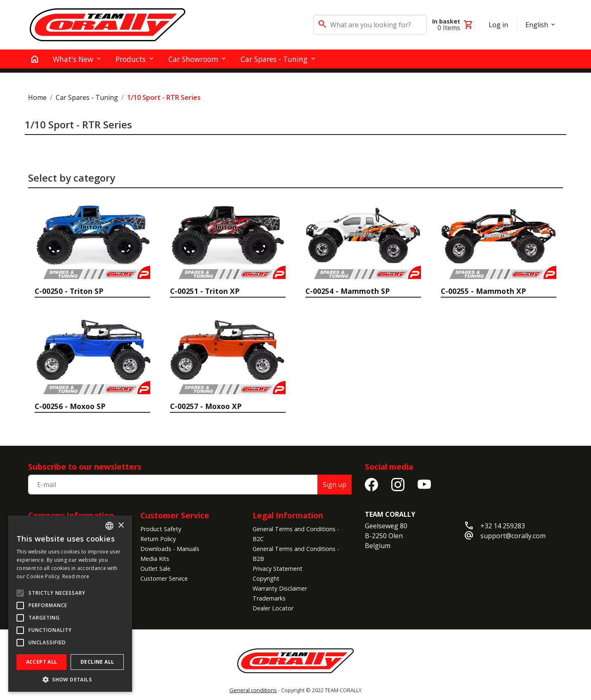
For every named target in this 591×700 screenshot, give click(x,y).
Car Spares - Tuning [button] (274, 59)
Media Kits (155, 559)
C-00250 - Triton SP (69, 291)
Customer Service (175, 515)
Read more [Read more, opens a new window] (76, 576)
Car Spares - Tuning (87, 97)
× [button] (121, 526)
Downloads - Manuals (170, 549)
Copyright (266, 578)
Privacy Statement (278, 569)
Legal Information (288, 515)
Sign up (335, 485)
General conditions (253, 690)
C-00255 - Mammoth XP (483, 291)
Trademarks (269, 598)
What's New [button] (73, 59)
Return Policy (158, 539)
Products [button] (131, 59)
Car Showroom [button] (193, 59)
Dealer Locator (273, 608)
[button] (70, 679)
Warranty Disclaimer (280, 588)
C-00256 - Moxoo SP (70, 406)
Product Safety (161, 529)
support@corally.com (513, 536)
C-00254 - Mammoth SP (348, 291)
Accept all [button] (42, 662)
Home (37, 97)
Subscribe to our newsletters (85, 467)
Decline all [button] (97, 662)
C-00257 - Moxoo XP (206, 406)
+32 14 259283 (503, 526)
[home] (35, 59)
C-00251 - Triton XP (205, 291)
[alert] (70, 604)
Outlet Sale (155, 569)
